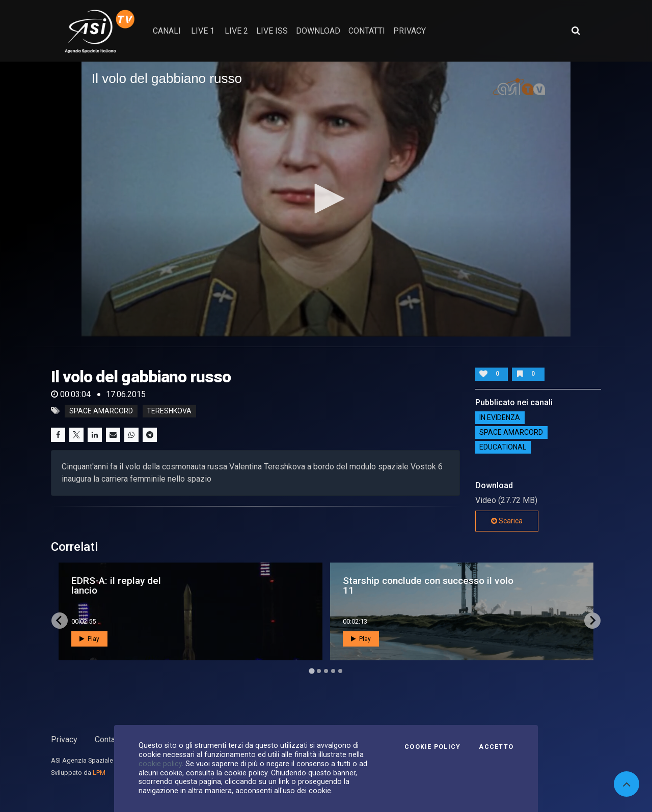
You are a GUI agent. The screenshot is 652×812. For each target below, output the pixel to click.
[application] (326, 199)
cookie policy (160, 764)
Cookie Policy (432, 747)
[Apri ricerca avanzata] (576, 31)
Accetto (496, 747)
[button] (326, 199)
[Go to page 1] (311, 671)
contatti (367, 31)
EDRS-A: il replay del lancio (116, 585)
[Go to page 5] (340, 671)
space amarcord (101, 411)
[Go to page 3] (326, 671)
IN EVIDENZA (500, 418)
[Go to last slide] (60, 621)
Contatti (108, 739)
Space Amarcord (511, 433)
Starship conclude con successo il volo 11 (428, 585)
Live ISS (272, 31)
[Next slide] (592, 621)
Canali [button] (167, 31)
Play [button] (89, 639)
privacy (410, 31)
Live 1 (203, 31)
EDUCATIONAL (503, 447)
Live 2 (236, 31)
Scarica (507, 521)
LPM (99, 773)
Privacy (64, 739)
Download (318, 31)
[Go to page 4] (333, 671)
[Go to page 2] (319, 671)
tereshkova (169, 411)
